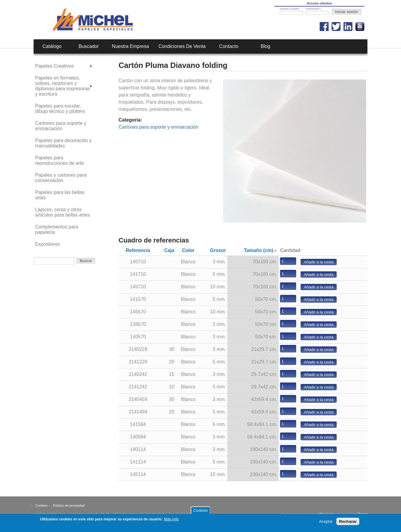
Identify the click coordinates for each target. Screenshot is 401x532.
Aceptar (326, 522)
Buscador (89, 46)
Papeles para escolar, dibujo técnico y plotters (60, 109)
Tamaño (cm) (261, 250)
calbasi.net (325, 514)
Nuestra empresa (130, 46)
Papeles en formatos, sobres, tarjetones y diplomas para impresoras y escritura (63, 86)
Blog (265, 46)
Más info (171, 520)
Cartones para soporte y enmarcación (158, 127)
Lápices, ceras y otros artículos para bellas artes (62, 212)
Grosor (218, 250)
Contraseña (313, 9)
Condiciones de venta (182, 46)
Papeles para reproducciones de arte (60, 160)
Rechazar (348, 522)
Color (188, 250)
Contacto (229, 46)
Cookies (41, 505)
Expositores (48, 244)
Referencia (138, 250)
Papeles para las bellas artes (60, 195)
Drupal (362, 514)
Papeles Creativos (55, 66)
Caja (169, 250)
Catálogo (52, 46)
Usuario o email (289, 9)
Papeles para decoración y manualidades (63, 143)
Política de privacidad (69, 505)
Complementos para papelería (57, 230)
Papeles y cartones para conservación (61, 178)
